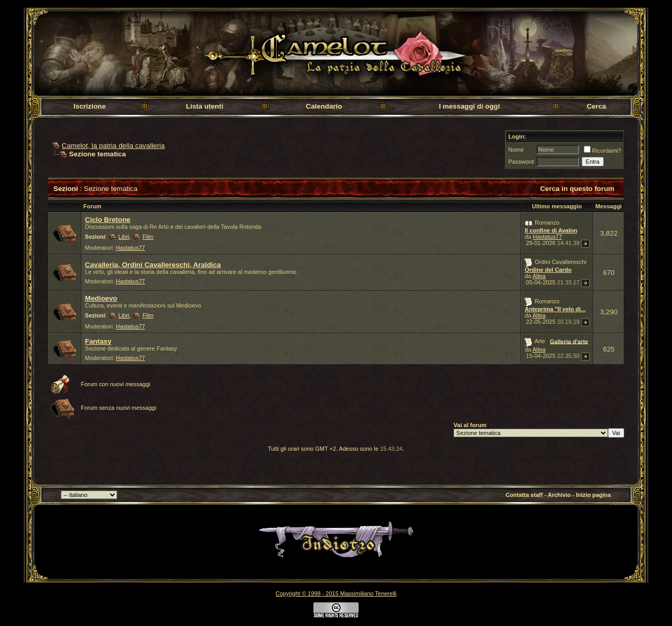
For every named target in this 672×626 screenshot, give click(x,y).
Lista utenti (204, 106)
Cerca (596, 106)
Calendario (324, 106)
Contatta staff (524, 495)
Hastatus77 (131, 248)
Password (521, 162)
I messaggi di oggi (469, 106)
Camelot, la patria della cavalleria (113, 146)
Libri (124, 237)
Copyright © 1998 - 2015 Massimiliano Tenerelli (336, 593)
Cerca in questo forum (577, 189)
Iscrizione (90, 106)
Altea (539, 276)
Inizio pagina (594, 495)
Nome (516, 150)
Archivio (559, 495)
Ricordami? (603, 151)
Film (148, 237)
